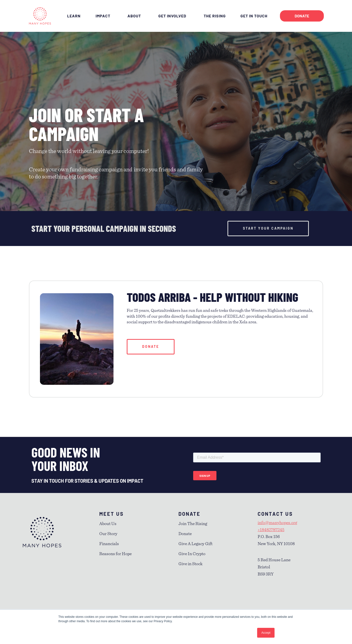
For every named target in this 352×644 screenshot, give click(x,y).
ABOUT (135, 16)
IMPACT (104, 16)
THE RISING (215, 16)
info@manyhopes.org (277, 523)
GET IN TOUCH (255, 16)
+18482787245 (271, 530)
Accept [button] (266, 633)
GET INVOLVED (174, 16)
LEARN (74, 16)
